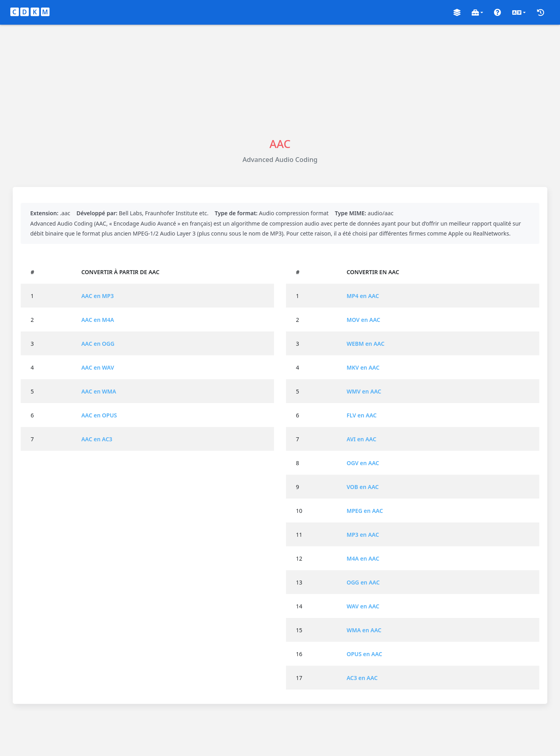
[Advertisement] (280, 80)
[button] (457, 13)
